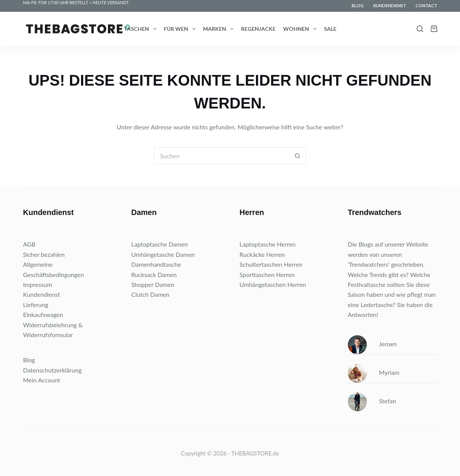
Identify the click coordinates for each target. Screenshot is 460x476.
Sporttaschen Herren (267, 275)
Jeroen (372, 344)
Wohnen (301, 29)
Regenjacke (258, 29)
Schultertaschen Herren (271, 264)
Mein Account (42, 380)
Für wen (181, 29)
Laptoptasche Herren (268, 244)
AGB (29, 244)
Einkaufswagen (43, 314)
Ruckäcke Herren (262, 254)
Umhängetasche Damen (163, 254)
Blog (358, 6)
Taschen (141, 29)
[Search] (420, 29)
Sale (330, 29)
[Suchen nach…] (221, 156)
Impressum (38, 284)
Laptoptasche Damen (159, 244)
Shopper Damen (153, 284)
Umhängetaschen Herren (273, 284)
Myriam (374, 372)
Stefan (372, 401)
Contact (426, 6)
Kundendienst (390, 6)
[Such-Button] (297, 156)
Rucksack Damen (154, 275)
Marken (220, 29)
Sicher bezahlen (44, 254)
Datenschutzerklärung (52, 370)
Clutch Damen (150, 294)
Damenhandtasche (156, 264)
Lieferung (36, 305)
